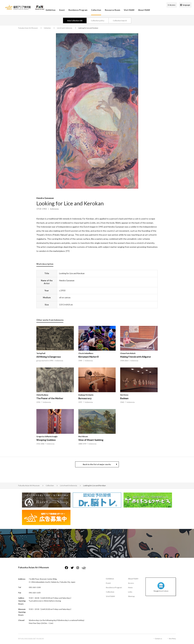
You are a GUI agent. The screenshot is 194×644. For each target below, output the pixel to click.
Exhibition (51, 10)
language (186, 5)
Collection (96, 10)
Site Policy (172, 639)
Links (130, 592)
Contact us (158, 639)
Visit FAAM (129, 10)
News (130, 587)
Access (172, 5)
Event (62, 10)
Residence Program (78, 10)
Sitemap (131, 596)
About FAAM (144, 10)
